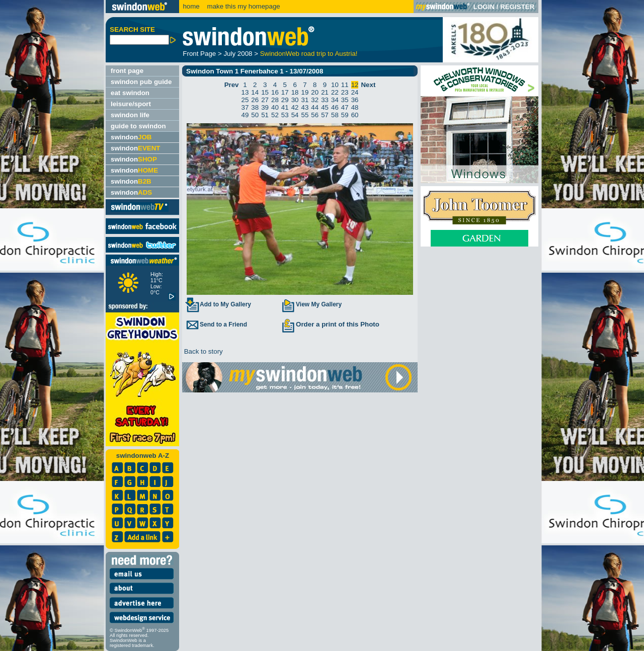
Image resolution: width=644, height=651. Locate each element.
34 (335, 100)
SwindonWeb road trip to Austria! (309, 54)
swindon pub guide (141, 82)
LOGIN (484, 7)
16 (275, 92)
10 (335, 85)
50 (255, 115)
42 (295, 107)
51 (265, 115)
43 (305, 107)
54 (295, 115)
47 (345, 107)
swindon (131, 137)
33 (325, 100)
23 (345, 92)
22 (335, 92)
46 (335, 107)
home (191, 6)
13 (245, 92)
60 (355, 115)
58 (335, 115)
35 (345, 100)
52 (275, 115)
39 (265, 107)
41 (285, 107)
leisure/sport (131, 104)
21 (325, 92)
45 (325, 107)
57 (325, 115)
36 (355, 100)
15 (265, 92)
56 (315, 115)
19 (305, 92)
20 (315, 92)
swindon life (130, 115)
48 (355, 107)
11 (345, 85)
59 (345, 115)
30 (295, 100)
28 (275, 100)
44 (315, 107)
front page (127, 71)
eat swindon (130, 93)
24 (355, 92)
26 (255, 100)
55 (305, 115)
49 (245, 115)
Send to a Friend (216, 324)
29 (285, 100)
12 (355, 85)
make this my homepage (243, 6)
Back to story (203, 351)
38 (255, 107)
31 (305, 100)
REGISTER (517, 7)
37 (245, 107)
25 (245, 100)
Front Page (199, 54)
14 (255, 92)
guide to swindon (138, 126)
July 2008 (238, 54)
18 (295, 92)
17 (285, 92)
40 (275, 107)
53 (285, 115)
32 (315, 100)
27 (265, 100)
